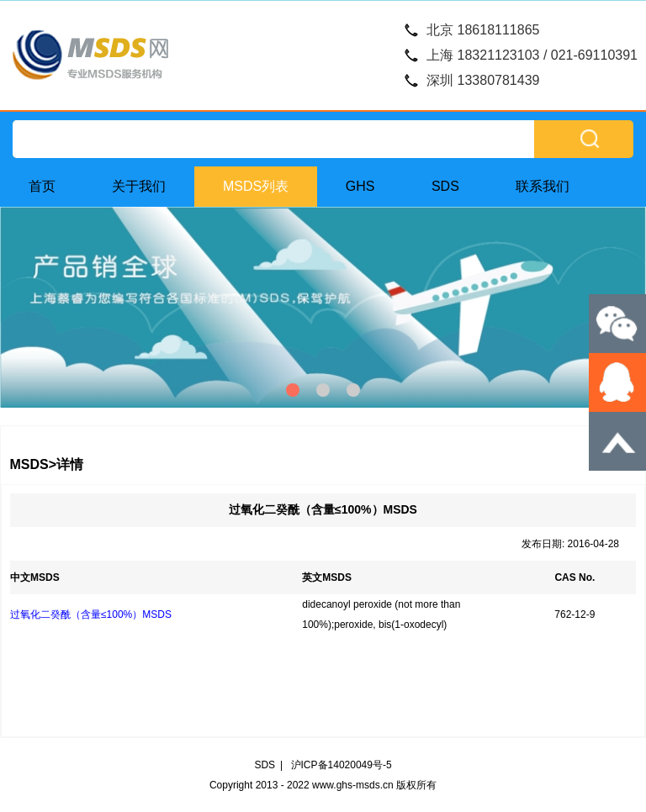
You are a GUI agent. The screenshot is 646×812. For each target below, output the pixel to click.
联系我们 (543, 186)
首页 (42, 186)
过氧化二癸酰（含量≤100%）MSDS (91, 614)
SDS (445, 186)
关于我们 (139, 186)
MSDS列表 (256, 186)
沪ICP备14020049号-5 (342, 765)
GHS (360, 186)
